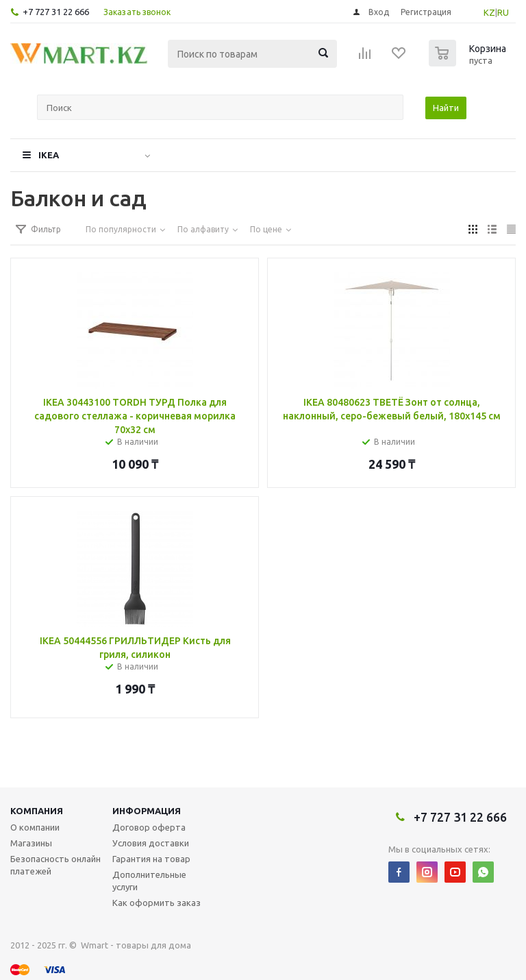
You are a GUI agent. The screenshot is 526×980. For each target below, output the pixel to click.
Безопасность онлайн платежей (55, 865)
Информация (147, 811)
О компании (35, 827)
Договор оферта (149, 827)
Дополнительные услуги (149, 881)
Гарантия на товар (151, 859)
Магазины (31, 843)
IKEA (49, 155)
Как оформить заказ (156, 903)
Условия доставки (151, 843)
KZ (489, 12)
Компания (37, 811)
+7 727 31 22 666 (56, 12)
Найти (446, 108)
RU (503, 12)
